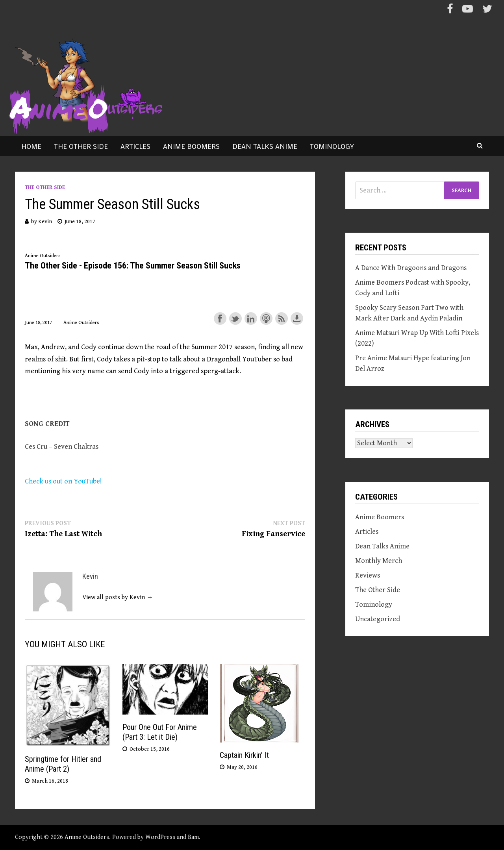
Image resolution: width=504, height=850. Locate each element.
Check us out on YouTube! (63, 481)
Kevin (45, 222)
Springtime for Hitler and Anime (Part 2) (63, 764)
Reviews (368, 575)
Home (31, 146)
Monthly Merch (379, 561)
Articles (135, 146)
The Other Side (81, 146)
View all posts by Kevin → (118, 597)
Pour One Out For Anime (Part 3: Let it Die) (160, 732)
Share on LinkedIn (251, 319)
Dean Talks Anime (265, 146)
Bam (193, 837)
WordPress (160, 837)
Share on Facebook (220, 319)
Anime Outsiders (87, 837)
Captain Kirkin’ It (244, 755)
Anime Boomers (191, 146)
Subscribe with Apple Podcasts (266, 319)
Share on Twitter (235, 319)
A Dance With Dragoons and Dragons (411, 268)
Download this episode (297, 319)
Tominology (332, 146)
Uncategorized (378, 619)
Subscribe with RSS (282, 319)
